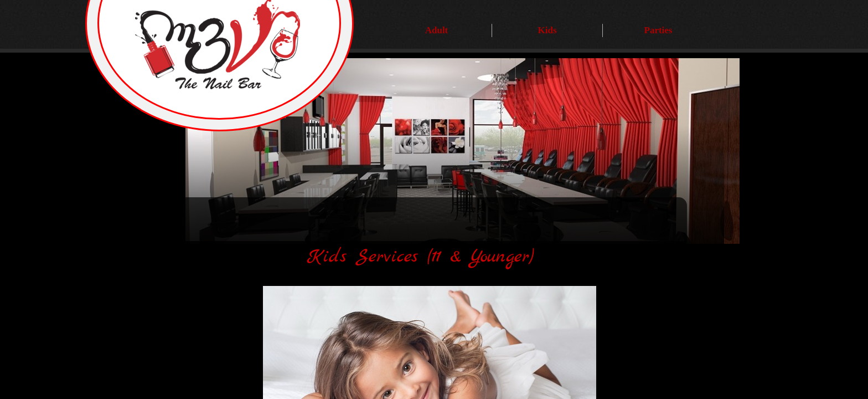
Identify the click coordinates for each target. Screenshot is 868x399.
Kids (547, 30)
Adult (437, 30)
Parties (658, 30)
